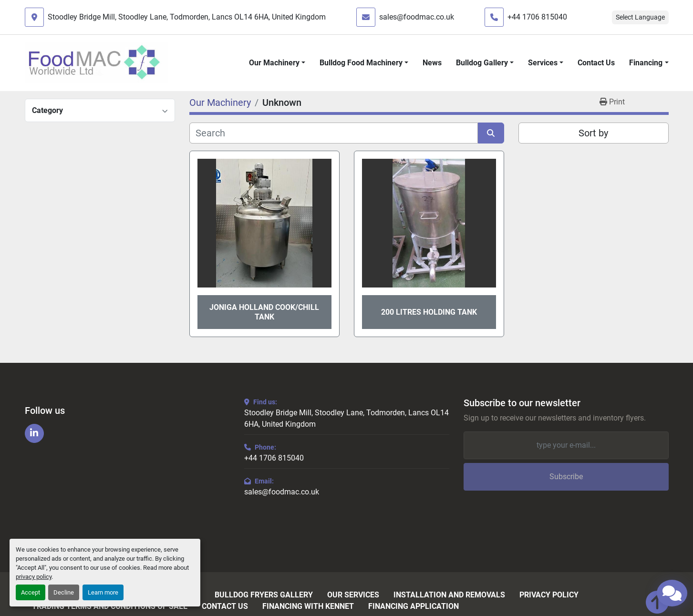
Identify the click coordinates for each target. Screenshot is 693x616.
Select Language (640, 17)
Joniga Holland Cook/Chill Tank (264, 312)
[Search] (334, 133)
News (432, 63)
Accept (31, 592)
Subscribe (566, 477)
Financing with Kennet (308, 606)
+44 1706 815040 (537, 17)
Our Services (353, 595)
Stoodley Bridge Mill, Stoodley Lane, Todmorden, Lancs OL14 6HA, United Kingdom (187, 17)
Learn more (103, 592)
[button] (277, 63)
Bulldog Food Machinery (361, 63)
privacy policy (34, 577)
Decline (64, 592)
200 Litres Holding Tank (429, 312)
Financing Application (414, 606)
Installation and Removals (449, 595)
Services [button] (543, 63)
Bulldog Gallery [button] (482, 63)
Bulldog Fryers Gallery (264, 595)
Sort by (593, 133)
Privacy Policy (549, 595)
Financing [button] (646, 63)
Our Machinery (274, 63)
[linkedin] (34, 433)
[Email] (566, 445)
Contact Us (596, 63)
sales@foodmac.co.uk (417, 17)
